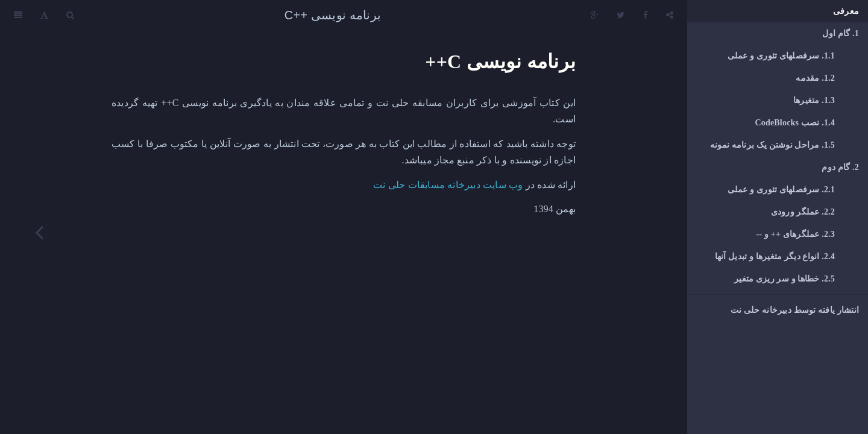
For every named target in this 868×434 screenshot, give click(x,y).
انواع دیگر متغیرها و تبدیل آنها (775, 256)
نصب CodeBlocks (795, 123)
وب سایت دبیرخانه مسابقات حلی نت (448, 185)
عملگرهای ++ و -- (796, 234)
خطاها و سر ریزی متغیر (785, 279)
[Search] (70, 15)
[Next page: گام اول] (39, 232)
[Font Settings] (44, 15)
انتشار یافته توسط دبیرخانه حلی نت (795, 310)
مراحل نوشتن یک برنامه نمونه (772, 145)
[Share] (670, 15)
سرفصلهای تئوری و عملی (781, 56)
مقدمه (815, 78)
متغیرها (814, 100)
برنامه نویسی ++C (333, 15)
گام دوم (840, 167)
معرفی (846, 11)
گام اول (841, 33)
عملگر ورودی (803, 212)
